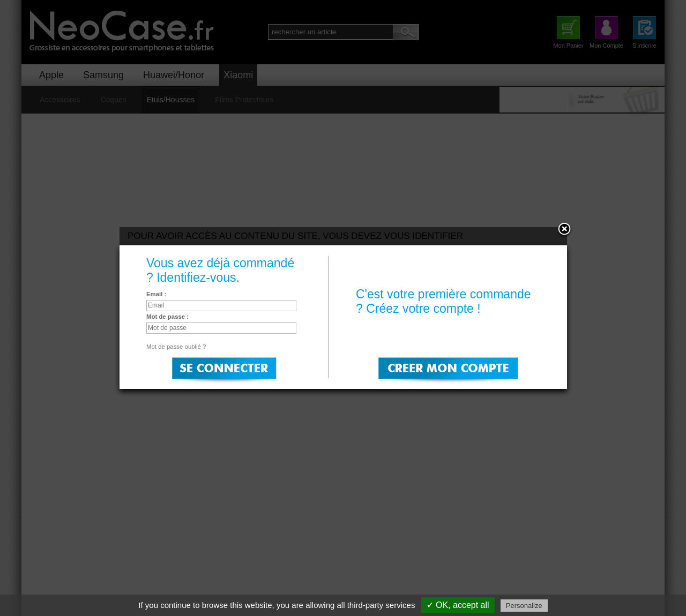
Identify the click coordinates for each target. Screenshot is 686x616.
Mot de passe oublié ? (176, 347)
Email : (156, 294)
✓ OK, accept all (458, 605)
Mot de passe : (167, 317)
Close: (564, 230)
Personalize (524, 606)
